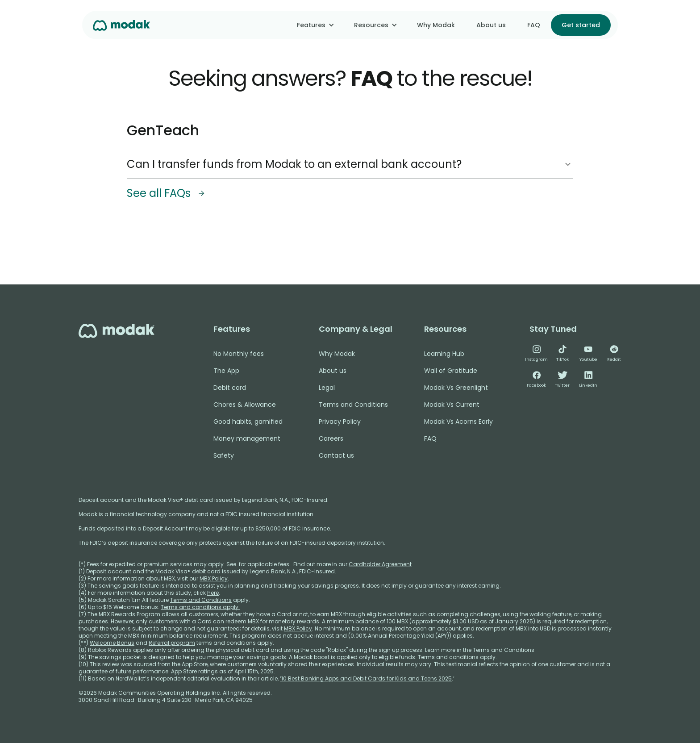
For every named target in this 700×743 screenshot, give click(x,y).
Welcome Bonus (112, 643)
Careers (331, 438)
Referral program (172, 643)
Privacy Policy (340, 422)
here (213, 593)
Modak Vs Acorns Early (458, 422)
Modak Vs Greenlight (456, 388)
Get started (581, 25)
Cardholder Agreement (380, 564)
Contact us (336, 455)
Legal (327, 388)
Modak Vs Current (452, 405)
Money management (247, 438)
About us (491, 25)
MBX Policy (214, 578)
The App (226, 371)
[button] (315, 25)
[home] (121, 25)
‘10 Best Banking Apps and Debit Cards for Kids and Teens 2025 (366, 678)
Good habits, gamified (248, 422)
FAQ (534, 25)
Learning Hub (444, 354)
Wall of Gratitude (451, 371)
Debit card (230, 388)
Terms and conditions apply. (200, 607)
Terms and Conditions (353, 405)
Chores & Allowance (245, 405)
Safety (224, 455)
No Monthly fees (239, 354)
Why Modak (436, 25)
